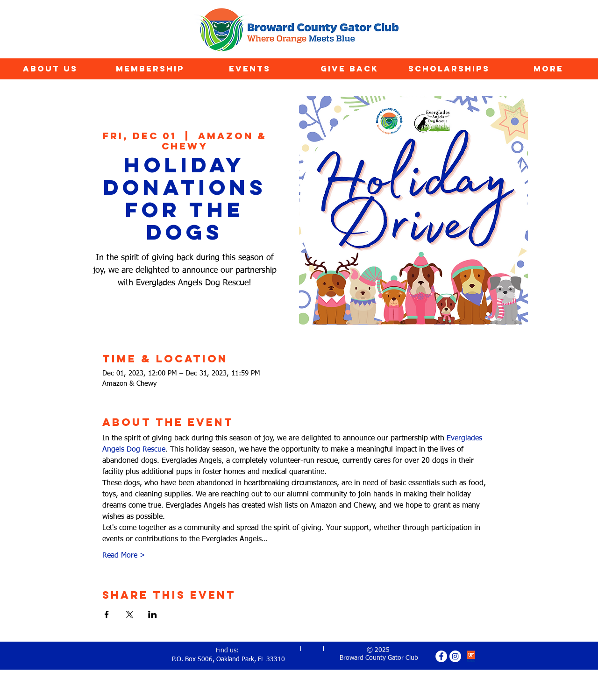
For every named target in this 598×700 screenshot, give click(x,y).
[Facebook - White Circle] (441, 656)
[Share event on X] (130, 615)
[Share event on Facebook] (107, 615)
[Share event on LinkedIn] (153, 615)
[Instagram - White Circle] (455, 656)
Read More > (124, 556)
